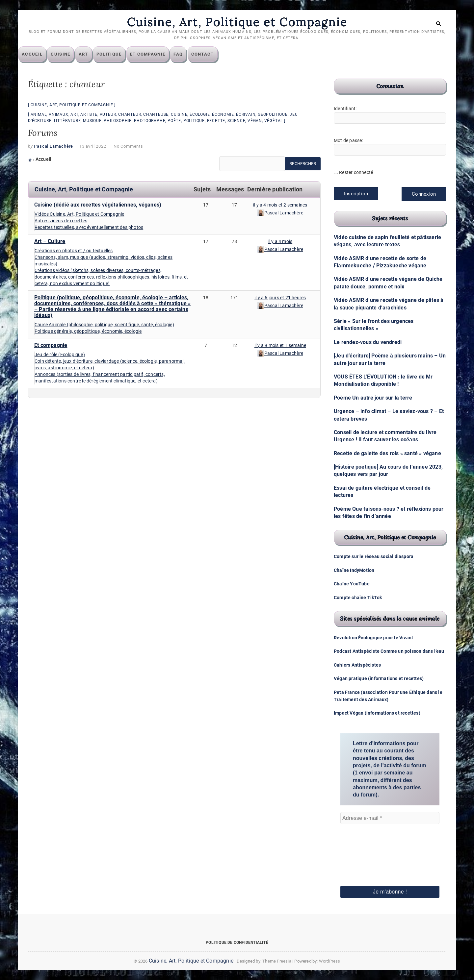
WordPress (330, 961)
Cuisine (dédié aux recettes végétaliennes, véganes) (98, 205)
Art (93, 54)
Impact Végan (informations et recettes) (377, 713)
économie (223, 115)
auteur (108, 115)
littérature (67, 121)
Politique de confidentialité (237, 943)
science (237, 121)
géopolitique (273, 115)
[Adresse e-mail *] (390, 818)
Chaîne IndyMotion (354, 570)
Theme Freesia (277, 961)
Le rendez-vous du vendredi (368, 342)
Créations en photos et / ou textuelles (74, 251)
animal (39, 115)
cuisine (179, 115)
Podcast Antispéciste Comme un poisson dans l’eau (389, 651)
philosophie (118, 121)
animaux (59, 115)
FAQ (188, 54)
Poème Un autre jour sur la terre (373, 398)
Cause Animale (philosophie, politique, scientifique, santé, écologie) (104, 325)
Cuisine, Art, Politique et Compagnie (237, 22)
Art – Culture (50, 242)
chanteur (130, 115)
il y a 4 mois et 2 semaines (280, 205)
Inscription (356, 194)
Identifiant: (345, 109)
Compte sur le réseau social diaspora (374, 557)
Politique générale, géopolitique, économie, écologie (88, 331)
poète (174, 121)
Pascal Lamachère (53, 147)
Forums (43, 133)
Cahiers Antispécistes (357, 665)
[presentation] (367, 846)
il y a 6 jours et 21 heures (280, 298)
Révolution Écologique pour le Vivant (373, 638)
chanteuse (156, 115)
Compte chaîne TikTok (358, 598)
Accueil (42, 54)
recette (216, 121)
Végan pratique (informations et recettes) (379, 679)
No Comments (128, 147)
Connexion (424, 194)
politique (194, 121)
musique (92, 121)
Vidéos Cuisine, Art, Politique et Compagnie (79, 214)
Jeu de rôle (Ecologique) (60, 355)
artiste (89, 115)
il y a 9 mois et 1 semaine (280, 346)
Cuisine (70, 54)
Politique (119, 54)
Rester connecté (356, 173)
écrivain (246, 115)
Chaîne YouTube (352, 584)
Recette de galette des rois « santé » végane (387, 453)
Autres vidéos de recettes (61, 221)
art (74, 115)
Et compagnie (158, 54)
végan (255, 121)
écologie (200, 115)
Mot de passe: (348, 141)
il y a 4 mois (280, 242)
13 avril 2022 (93, 147)
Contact (212, 54)
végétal (274, 121)
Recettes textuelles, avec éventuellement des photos (89, 228)
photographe (150, 121)
